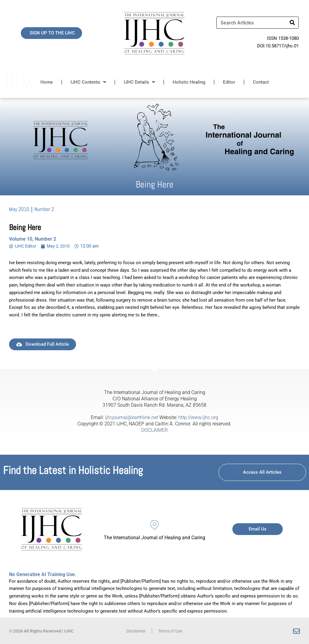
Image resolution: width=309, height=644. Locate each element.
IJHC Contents (88, 82)
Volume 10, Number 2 (33, 239)
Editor (229, 82)
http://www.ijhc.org (198, 417)
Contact (261, 82)
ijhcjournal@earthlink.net (132, 417)
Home (47, 82)
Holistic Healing (189, 82)
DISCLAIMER (154, 430)
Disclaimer (135, 631)
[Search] (292, 23)
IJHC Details (139, 82)
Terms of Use (171, 631)
